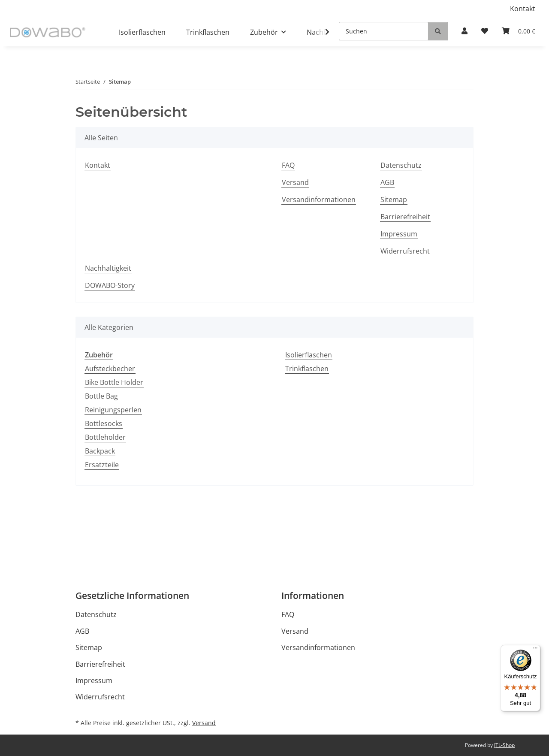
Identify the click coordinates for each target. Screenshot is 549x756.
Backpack (100, 451)
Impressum (399, 234)
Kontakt (523, 9)
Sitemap (394, 200)
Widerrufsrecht (405, 251)
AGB (387, 182)
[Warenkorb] (519, 31)
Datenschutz (401, 165)
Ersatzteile (102, 465)
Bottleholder (105, 437)
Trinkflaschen (307, 369)
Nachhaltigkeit (108, 268)
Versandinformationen (319, 200)
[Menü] (535, 650)
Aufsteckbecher (110, 369)
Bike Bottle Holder (114, 382)
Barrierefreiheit (405, 217)
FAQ (288, 165)
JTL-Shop (504, 745)
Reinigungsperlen (113, 410)
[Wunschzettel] (485, 31)
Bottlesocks (104, 423)
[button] (465, 31)
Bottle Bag (101, 396)
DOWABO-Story (110, 285)
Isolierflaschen (309, 355)
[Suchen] (384, 31)
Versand (295, 182)
